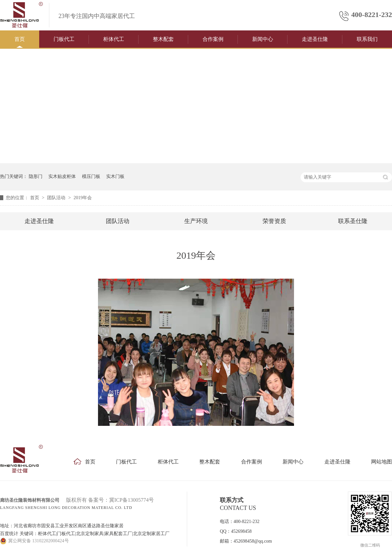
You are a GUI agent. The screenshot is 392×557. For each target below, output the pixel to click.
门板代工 (64, 39)
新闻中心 (263, 39)
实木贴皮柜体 (62, 176)
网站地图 (382, 462)
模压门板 (91, 176)
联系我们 (367, 39)
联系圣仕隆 (353, 221)
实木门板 (115, 176)
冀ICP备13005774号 (131, 500)
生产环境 (196, 221)
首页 (20, 39)
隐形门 (36, 176)
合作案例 (213, 39)
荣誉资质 (274, 221)
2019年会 (83, 198)
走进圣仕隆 (315, 39)
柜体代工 (114, 39)
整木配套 (163, 39)
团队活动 (57, 198)
